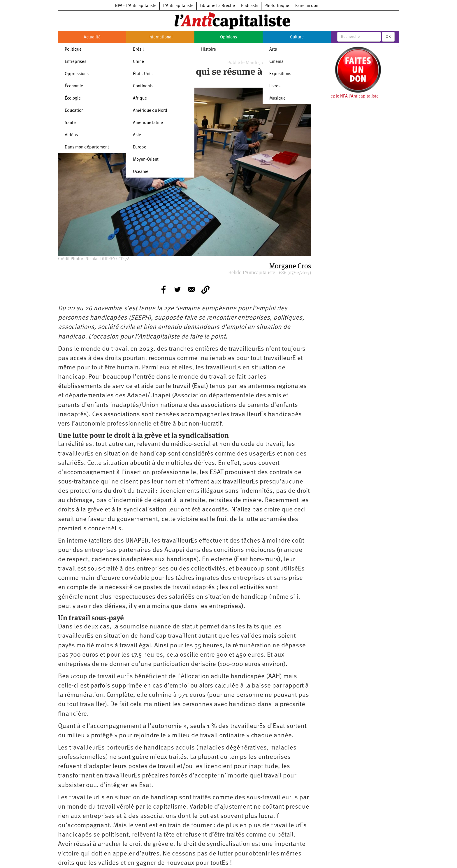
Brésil (138, 50)
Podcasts (250, 6)
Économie (74, 86)
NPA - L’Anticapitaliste (136, 6)
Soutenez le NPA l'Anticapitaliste (348, 96)
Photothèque (277, 6)
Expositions (280, 74)
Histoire (209, 50)
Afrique (140, 99)
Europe (140, 147)
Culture (297, 37)
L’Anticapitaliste (178, 6)
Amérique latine (148, 123)
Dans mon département (87, 147)
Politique (73, 50)
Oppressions (77, 74)
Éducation (74, 111)
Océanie (141, 172)
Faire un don (307, 6)
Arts (273, 50)
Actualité (92, 37)
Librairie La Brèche (217, 6)
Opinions (228, 37)
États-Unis (143, 74)
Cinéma (276, 62)
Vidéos (71, 135)
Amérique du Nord (150, 111)
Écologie (73, 99)
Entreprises (75, 62)
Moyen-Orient (146, 160)
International (160, 37)
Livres (275, 86)
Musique (277, 99)
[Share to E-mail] (191, 290)
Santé (70, 123)
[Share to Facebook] (164, 290)
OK (388, 37)
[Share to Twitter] (177, 290)
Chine (138, 62)
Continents (143, 86)
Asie (137, 135)
